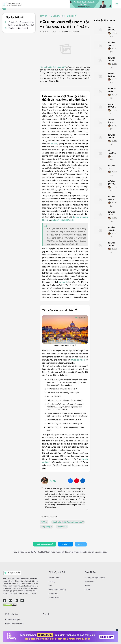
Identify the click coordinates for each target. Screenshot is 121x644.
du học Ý (63, 282)
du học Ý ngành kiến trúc (63, 220)
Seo (50, 586)
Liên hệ (88, 590)
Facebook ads (54, 598)
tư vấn (54, 144)
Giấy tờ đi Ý (62, 527)
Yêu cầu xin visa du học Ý (18, 28)
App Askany (89, 582)
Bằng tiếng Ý (46, 527)
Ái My (53, 481)
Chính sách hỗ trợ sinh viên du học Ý (68, 522)
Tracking (52, 582)
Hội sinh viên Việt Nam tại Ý (53, 67)
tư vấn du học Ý (78, 360)
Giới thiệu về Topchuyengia (95, 578)
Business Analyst (55, 578)
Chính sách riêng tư (13, 620)
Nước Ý (44, 522)
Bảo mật (88, 586)
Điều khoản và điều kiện (14, 624)
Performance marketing (57, 590)
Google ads (53, 594)
